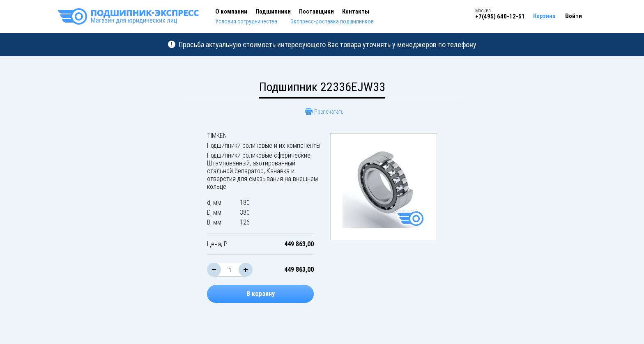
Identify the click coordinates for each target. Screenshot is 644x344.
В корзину (261, 294)
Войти (574, 16)
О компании (231, 11)
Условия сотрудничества (246, 21)
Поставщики (316, 11)
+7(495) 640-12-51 (500, 16)
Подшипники (273, 11)
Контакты (356, 11)
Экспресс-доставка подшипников (332, 21)
